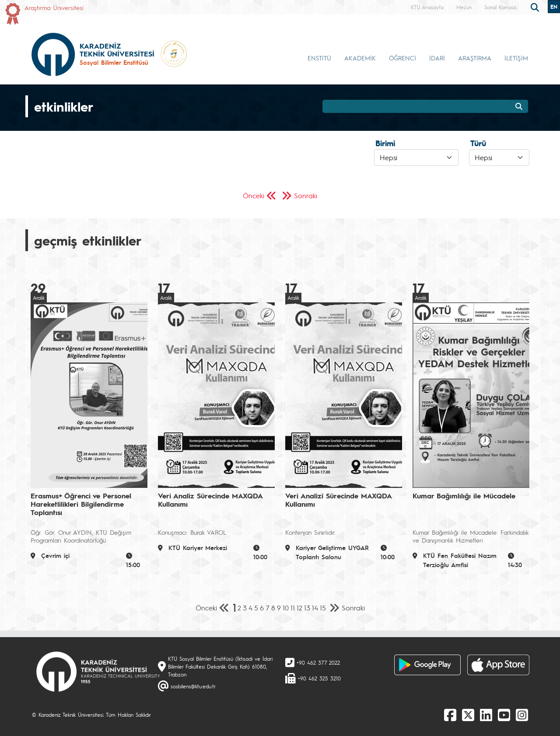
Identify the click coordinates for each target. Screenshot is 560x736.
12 (299, 608)
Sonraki (306, 195)
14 (315, 608)
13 (307, 608)
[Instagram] (522, 715)
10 (286, 608)
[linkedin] (486, 715)
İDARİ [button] (437, 58)
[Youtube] (504, 715)
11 (293, 608)
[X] (468, 715)
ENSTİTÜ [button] (319, 58)
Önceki (254, 195)
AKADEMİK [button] (360, 58)
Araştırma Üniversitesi (54, 7)
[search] (536, 7)
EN (554, 7)
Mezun (464, 7)
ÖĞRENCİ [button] (402, 58)
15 (323, 608)
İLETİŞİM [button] (516, 58)
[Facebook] (450, 715)
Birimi (385, 143)
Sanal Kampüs (500, 7)
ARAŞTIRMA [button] (475, 58)
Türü (478, 143)
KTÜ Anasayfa (427, 7)
